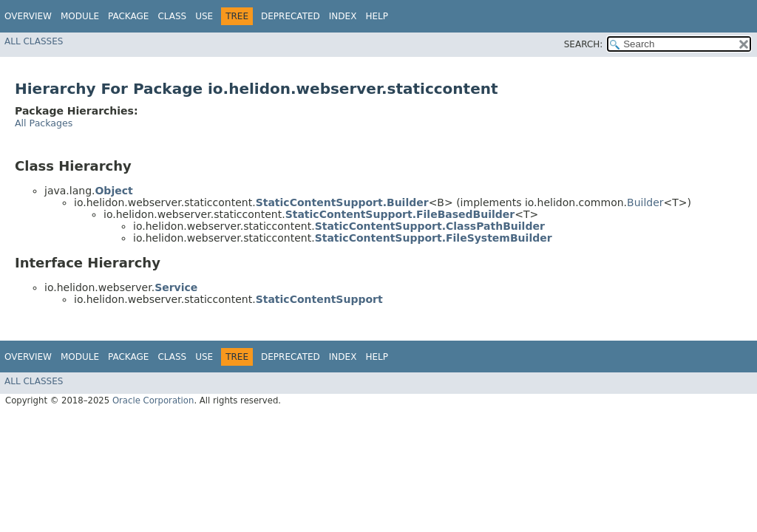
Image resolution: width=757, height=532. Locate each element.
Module (80, 16)
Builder (645, 202)
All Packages (44, 123)
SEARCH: (584, 44)
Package (128, 16)
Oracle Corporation (153, 400)
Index (343, 16)
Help (377, 16)
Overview (28, 16)
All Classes (34, 41)
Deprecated (291, 16)
